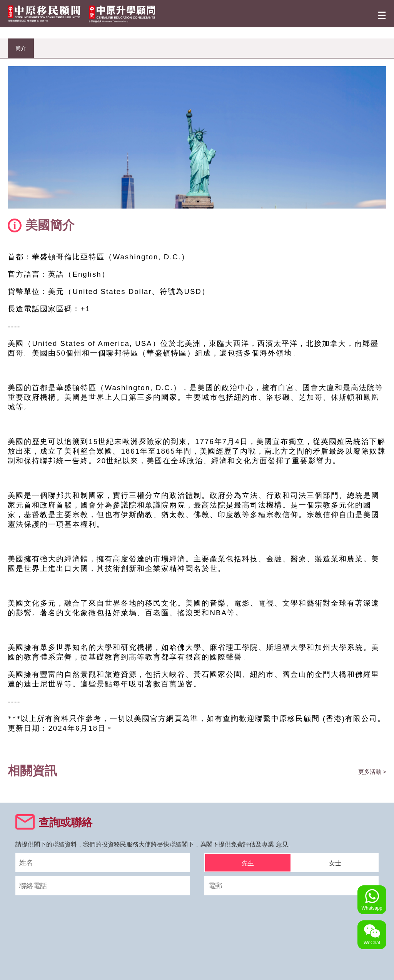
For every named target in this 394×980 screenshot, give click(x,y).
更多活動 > (372, 772)
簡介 (21, 48)
